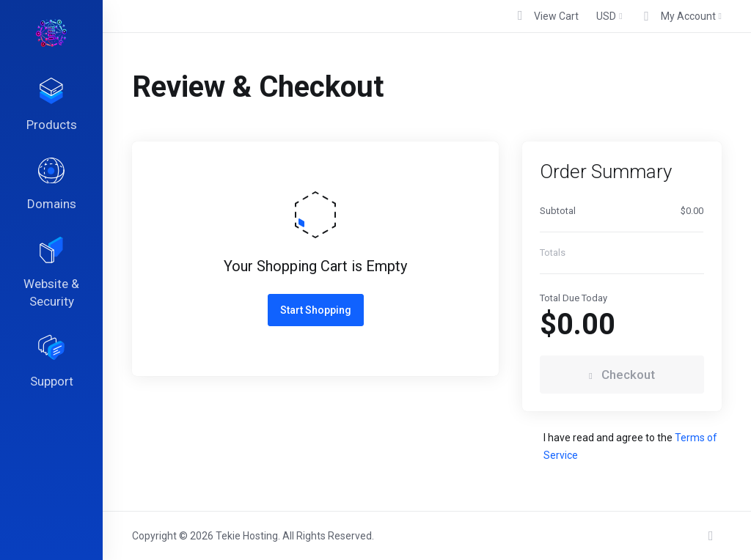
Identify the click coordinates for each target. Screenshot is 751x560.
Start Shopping (316, 310)
